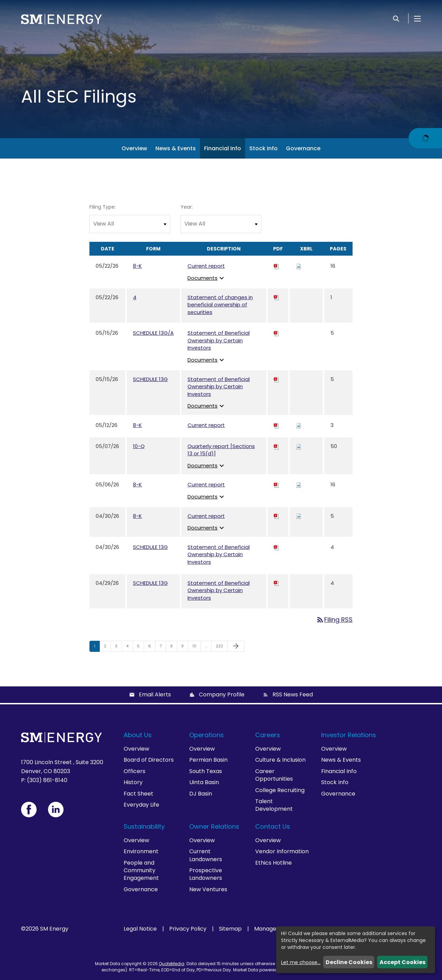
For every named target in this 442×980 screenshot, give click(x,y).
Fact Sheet (138, 794)
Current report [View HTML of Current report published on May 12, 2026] (206, 425)
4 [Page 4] (129, 647)
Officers (134, 771)
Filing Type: (103, 207)
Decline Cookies (349, 962)
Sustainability (144, 826)
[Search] (396, 18)
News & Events (176, 148)
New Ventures (208, 889)
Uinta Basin (204, 782)
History (133, 782)
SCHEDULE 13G (150, 379)
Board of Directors (149, 760)
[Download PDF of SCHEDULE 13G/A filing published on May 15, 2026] (277, 333)
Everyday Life (141, 805)
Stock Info (263, 148)
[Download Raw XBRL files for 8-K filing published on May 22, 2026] (299, 266)
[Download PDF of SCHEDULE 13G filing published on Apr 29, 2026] (277, 583)
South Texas (206, 771)
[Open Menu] (417, 18)
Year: (187, 207)
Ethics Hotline (273, 863)
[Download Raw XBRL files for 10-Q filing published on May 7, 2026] (299, 446)
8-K (137, 266)
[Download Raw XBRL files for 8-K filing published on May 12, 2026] (299, 425)
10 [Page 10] (196, 647)
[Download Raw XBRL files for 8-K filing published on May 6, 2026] (299, 484)
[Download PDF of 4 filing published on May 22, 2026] (277, 297)
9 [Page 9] (185, 647)
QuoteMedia (172, 964)
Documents (207, 278)
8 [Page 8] (174, 647)
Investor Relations (349, 735)
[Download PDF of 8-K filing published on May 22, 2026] (277, 266)
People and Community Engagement (141, 870)
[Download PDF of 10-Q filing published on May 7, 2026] (277, 446)
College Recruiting (280, 790)
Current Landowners (206, 855)
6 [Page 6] (152, 647)
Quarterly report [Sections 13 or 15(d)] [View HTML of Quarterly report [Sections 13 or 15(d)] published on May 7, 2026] (221, 450)
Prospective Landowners (206, 874)
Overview (134, 148)
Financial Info (223, 148)
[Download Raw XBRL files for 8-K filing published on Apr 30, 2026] (299, 516)
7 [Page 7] (163, 647)
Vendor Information (282, 851)
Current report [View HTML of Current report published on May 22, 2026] (206, 266)
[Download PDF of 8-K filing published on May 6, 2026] (277, 484)
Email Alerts (155, 694)
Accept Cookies (402, 962)
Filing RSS (334, 620)
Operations (206, 735)
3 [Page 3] (118, 647)
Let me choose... (301, 962)
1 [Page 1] (97, 647)
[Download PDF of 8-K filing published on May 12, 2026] (277, 425)
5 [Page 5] (140, 647)
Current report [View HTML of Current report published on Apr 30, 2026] (206, 516)
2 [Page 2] (107, 647)
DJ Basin (201, 794)
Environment (141, 851)
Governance (303, 148)
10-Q (139, 446)
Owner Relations (214, 826)
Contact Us (273, 826)
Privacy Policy (188, 929)
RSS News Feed (293, 694)
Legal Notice (140, 929)
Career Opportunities (274, 775)
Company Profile (222, 694)
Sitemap (230, 929)
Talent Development (274, 805)
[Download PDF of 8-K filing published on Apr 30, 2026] (277, 516)
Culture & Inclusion (280, 760)
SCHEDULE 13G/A (153, 333)
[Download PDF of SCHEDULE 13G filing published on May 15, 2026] (277, 379)
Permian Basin (208, 760)
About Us (138, 735)
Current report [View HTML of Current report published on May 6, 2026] (206, 484)
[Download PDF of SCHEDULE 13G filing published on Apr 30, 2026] (277, 547)
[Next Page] (236, 646)
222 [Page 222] (220, 647)
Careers (268, 735)
